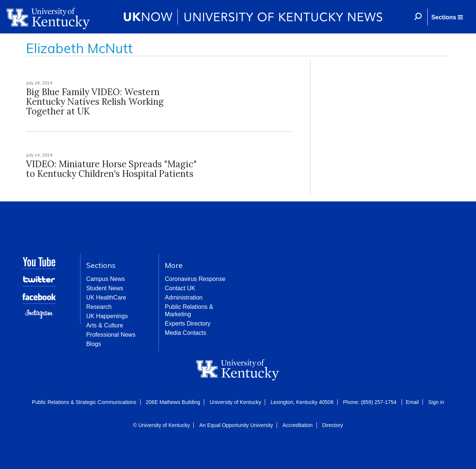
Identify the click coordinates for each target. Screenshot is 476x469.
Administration (184, 297)
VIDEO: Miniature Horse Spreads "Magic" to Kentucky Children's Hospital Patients (111, 169)
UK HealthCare (106, 297)
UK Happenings (107, 316)
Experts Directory (188, 324)
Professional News (111, 335)
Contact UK (180, 288)
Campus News (106, 279)
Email (412, 402)
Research (99, 307)
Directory (332, 425)
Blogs (94, 344)
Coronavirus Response (195, 279)
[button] (447, 17)
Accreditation (298, 425)
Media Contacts (185, 333)
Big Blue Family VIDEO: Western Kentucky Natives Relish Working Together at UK (95, 102)
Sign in (436, 402)
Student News (105, 288)
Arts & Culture (105, 325)
